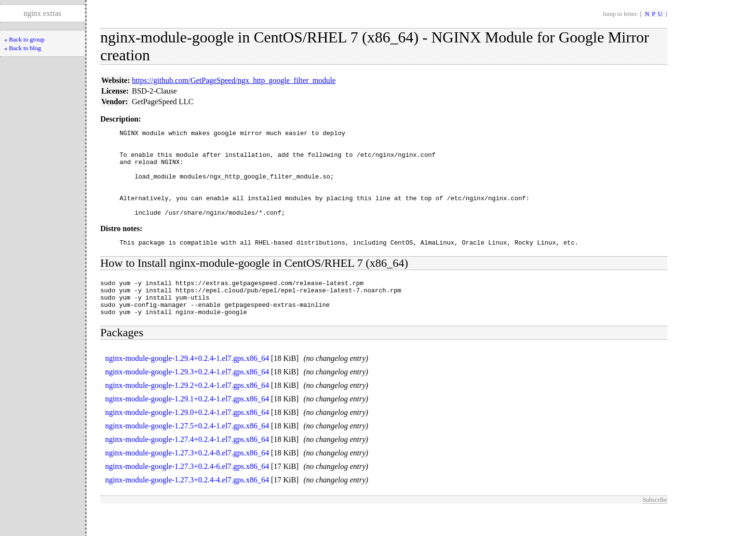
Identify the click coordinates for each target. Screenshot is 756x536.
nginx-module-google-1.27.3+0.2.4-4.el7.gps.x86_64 (187, 506)
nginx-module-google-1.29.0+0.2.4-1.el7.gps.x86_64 (187, 438)
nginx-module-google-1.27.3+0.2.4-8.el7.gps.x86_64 (187, 479)
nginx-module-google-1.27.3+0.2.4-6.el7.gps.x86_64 (187, 492)
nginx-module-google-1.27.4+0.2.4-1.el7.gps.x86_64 (187, 465)
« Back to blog (23, 48)
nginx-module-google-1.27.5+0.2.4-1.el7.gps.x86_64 (187, 452)
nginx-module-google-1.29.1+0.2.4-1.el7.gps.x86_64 (187, 425)
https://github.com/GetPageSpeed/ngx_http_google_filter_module (234, 80)
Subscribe (655, 526)
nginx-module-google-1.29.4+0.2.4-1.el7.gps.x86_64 (187, 384)
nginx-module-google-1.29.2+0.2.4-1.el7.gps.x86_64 (187, 411)
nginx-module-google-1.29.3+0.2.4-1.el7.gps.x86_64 (187, 398)
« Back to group (24, 39)
